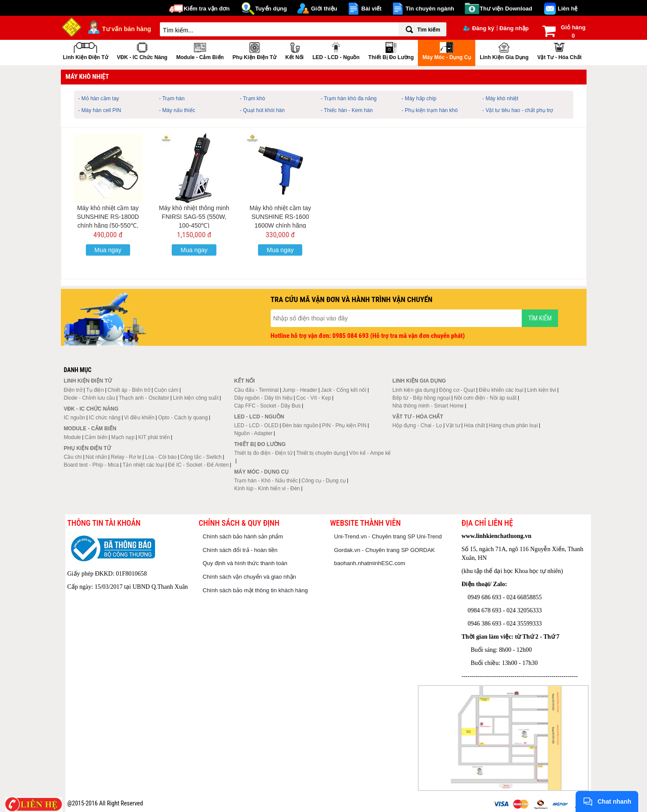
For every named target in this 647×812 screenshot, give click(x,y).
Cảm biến (96, 437)
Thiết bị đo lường (391, 50)
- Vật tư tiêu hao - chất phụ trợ (518, 110)
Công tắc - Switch (201, 457)
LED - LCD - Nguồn (336, 50)
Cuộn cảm (166, 390)
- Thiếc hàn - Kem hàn (347, 110)
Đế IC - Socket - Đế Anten (198, 465)
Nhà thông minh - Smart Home (428, 406)
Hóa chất (474, 425)
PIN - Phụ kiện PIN (344, 425)
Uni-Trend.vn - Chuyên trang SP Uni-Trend (388, 536)
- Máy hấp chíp (419, 98)
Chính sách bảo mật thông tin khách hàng (255, 590)
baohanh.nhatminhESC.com (370, 563)
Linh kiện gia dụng (504, 50)
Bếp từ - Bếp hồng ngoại (421, 398)
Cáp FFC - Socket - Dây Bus (267, 406)
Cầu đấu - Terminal (256, 390)
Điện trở (73, 390)
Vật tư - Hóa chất (559, 50)
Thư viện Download (506, 9)
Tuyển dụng (271, 9)
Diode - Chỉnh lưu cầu (89, 398)
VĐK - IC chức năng (142, 50)
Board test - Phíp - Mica (91, 465)
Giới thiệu (324, 9)
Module (72, 437)
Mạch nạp (123, 437)
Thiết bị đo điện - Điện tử (263, 453)
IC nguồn (74, 418)
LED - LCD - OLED (256, 425)
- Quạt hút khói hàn (262, 110)
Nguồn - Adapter (253, 433)
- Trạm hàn (172, 98)
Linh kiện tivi (541, 390)
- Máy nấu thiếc (177, 110)
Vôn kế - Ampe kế (370, 453)
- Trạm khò (253, 98)
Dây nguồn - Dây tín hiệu (263, 398)
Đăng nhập (514, 28)
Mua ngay (108, 250)
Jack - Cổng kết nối (343, 390)
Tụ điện (95, 390)
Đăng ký (479, 28)
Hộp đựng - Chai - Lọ (417, 425)
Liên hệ (567, 9)
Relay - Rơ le (126, 457)
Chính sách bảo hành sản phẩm (243, 536)
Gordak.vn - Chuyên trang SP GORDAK (385, 550)
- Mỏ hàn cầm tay (99, 98)
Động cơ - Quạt (457, 390)
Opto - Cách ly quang (183, 418)
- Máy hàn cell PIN (100, 110)
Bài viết (371, 9)
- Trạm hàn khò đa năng (349, 98)
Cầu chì (73, 457)
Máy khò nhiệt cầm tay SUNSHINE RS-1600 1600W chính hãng (280, 217)
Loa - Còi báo (161, 457)
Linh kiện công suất (196, 398)
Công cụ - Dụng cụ (323, 481)
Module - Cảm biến (200, 50)
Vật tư (453, 425)
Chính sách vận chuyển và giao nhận (249, 577)
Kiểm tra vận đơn (207, 9)
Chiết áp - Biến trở (129, 390)
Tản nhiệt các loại (143, 465)
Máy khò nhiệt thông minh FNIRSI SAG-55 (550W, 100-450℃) (194, 217)
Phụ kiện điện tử (255, 50)
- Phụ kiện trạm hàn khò (430, 110)
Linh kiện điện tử (86, 50)
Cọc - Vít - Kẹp (313, 398)
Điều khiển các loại (501, 390)
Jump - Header (300, 390)
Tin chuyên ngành (430, 9)
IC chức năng (105, 418)
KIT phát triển (154, 437)
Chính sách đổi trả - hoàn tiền (240, 550)
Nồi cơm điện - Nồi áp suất (485, 398)
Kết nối (294, 50)
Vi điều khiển (139, 418)
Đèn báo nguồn (300, 425)
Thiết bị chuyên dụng (321, 453)
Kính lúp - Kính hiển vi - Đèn (267, 489)
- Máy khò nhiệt (500, 98)
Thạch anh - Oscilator (144, 398)
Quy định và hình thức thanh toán (245, 563)
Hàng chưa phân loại (513, 425)
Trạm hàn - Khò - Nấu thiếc (266, 481)
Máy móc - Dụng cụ (447, 50)
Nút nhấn (97, 457)
